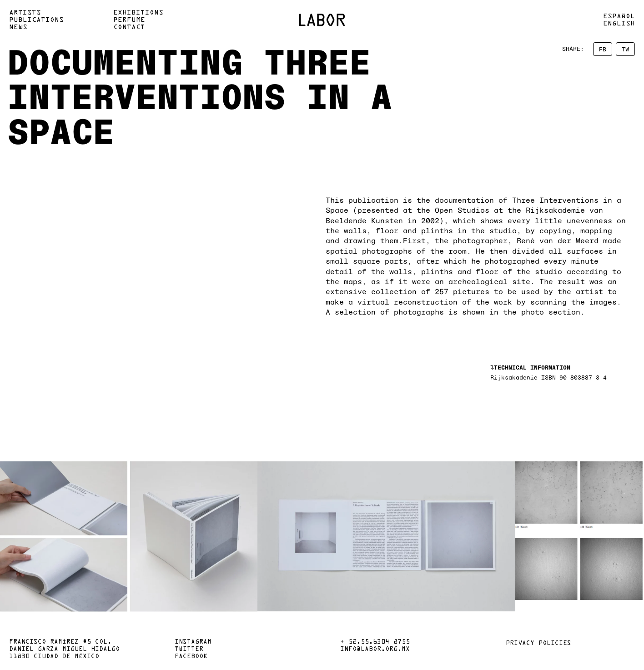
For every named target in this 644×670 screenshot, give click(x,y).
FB (603, 49)
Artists (25, 13)
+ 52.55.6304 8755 (375, 642)
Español (619, 16)
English (619, 24)
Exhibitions (138, 13)
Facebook (191, 657)
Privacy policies (538, 644)
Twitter (189, 650)
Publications (36, 20)
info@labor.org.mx (375, 650)
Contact (129, 27)
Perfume (129, 20)
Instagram (193, 642)
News (18, 27)
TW (625, 49)
